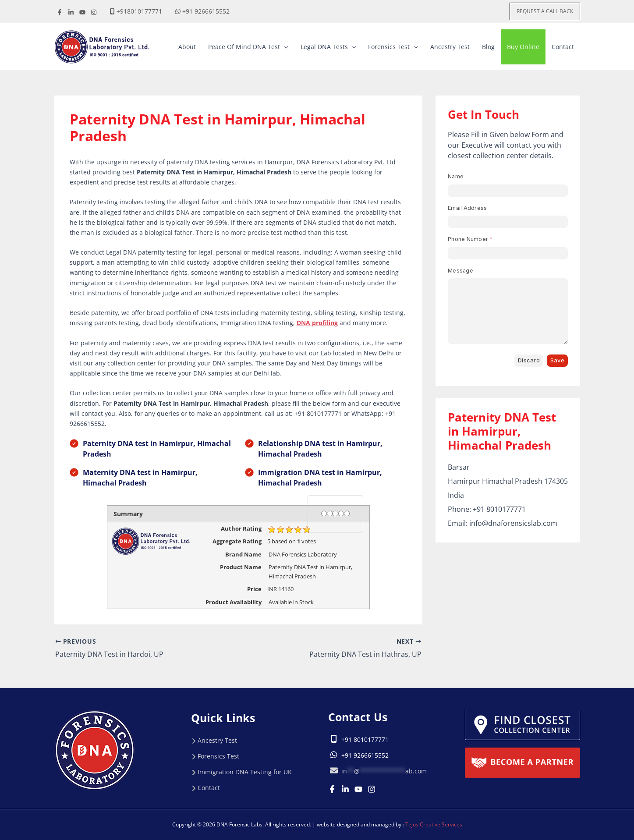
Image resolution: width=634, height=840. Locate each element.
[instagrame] (94, 12)
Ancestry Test (217, 740)
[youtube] (82, 12)
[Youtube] (358, 789)
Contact (209, 788)
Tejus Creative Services (434, 824)
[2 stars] (330, 513)
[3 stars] (335, 513)
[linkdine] (71, 12)
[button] (545, 11)
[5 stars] (347, 513)
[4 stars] (341, 513)
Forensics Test (218, 756)
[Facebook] (60, 12)
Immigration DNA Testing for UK (245, 772)
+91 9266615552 (206, 11)
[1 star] (324, 513)
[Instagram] (372, 789)
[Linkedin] (345, 789)
